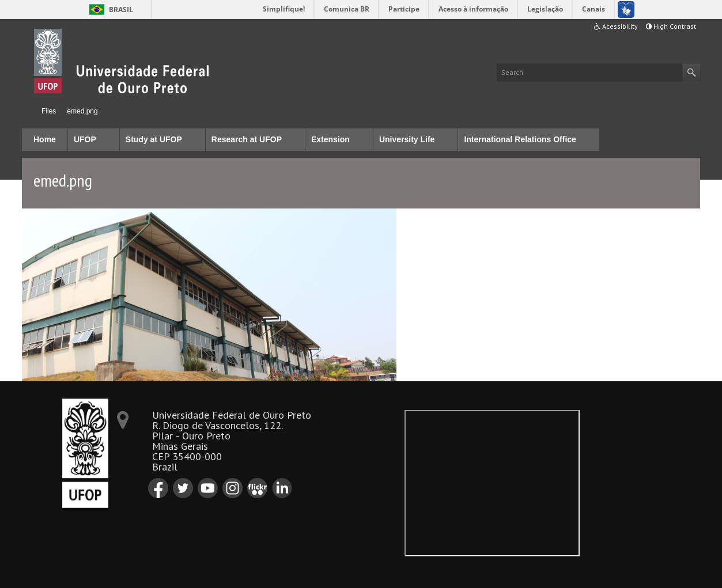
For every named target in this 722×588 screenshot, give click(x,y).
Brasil (121, 10)
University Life (407, 139)
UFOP (85, 139)
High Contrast (671, 26)
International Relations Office (520, 139)
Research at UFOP (247, 139)
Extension (330, 139)
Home (27, 111)
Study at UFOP (154, 139)
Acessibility (616, 26)
